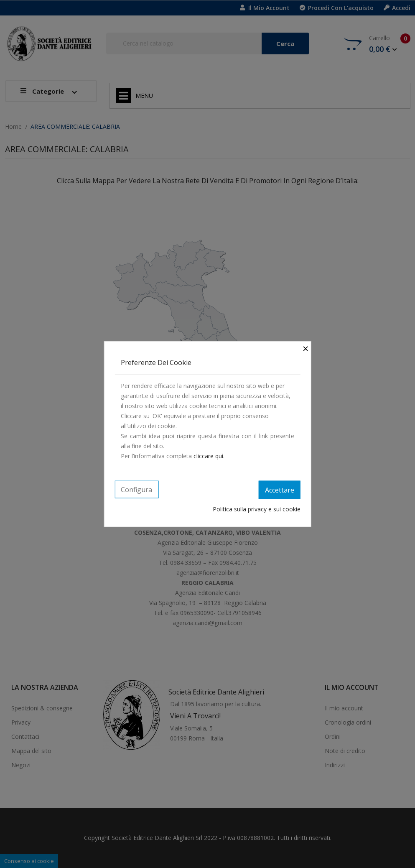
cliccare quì (208, 456)
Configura (136, 490)
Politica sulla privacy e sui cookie (257, 509)
